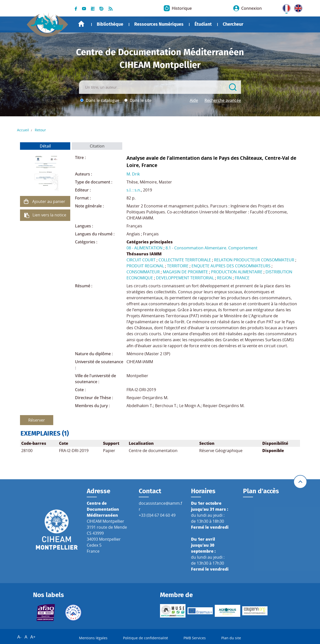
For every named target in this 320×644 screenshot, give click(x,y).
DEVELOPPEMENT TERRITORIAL (185, 278)
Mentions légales (93, 638)
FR (285, 7)
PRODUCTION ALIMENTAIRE (237, 272)
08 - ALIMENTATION (144, 248)
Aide (194, 100)
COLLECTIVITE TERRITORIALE (185, 260)
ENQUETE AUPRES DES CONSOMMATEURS (231, 266)
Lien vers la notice (49, 215)
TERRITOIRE (178, 266)
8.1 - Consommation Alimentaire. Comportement (211, 248)
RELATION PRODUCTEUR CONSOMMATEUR (254, 260)
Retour (40, 130)
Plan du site (231, 638)
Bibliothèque (110, 24)
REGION (224, 278)
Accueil (81, 24)
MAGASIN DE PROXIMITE (185, 272)
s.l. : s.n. (134, 190)
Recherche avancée (223, 100)
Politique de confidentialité (145, 638)
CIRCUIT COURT (141, 260)
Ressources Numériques (159, 24)
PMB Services (195, 638)
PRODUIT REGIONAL (145, 266)
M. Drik (133, 174)
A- (19, 637)
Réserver (37, 420)
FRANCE (242, 278)
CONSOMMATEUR (143, 272)
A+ (33, 637)
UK (297, 7)
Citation (97, 146)
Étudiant (203, 24)
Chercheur (233, 24)
